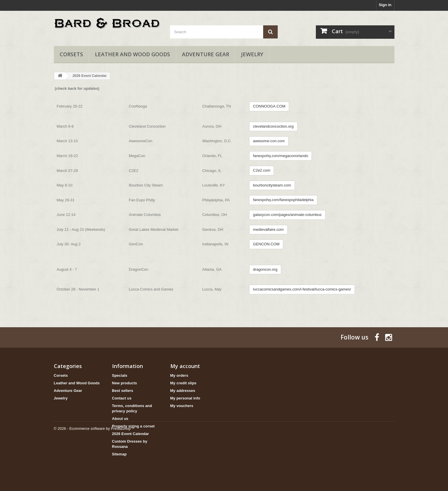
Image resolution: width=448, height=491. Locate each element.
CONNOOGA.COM (269, 106)
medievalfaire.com (268, 229)
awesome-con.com (269, 141)
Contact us (122, 398)
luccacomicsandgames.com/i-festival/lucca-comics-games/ (302, 289)
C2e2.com (262, 170)
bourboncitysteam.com (272, 185)
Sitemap (119, 454)
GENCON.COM (266, 244)
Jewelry (252, 54)
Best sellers (123, 391)
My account (185, 366)
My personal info (185, 398)
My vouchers (182, 406)
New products (125, 383)
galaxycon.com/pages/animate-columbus (287, 215)
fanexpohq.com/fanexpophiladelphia (283, 200)
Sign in (385, 5)
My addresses (183, 391)
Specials (120, 375)
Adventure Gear (206, 54)
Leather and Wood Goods (132, 54)
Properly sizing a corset (133, 426)
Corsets (71, 54)
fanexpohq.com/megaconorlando (280, 156)
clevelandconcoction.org (273, 126)
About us (120, 419)
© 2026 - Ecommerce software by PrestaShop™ (94, 475)
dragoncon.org (265, 269)
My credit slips (183, 383)
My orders (179, 375)
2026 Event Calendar (131, 434)
